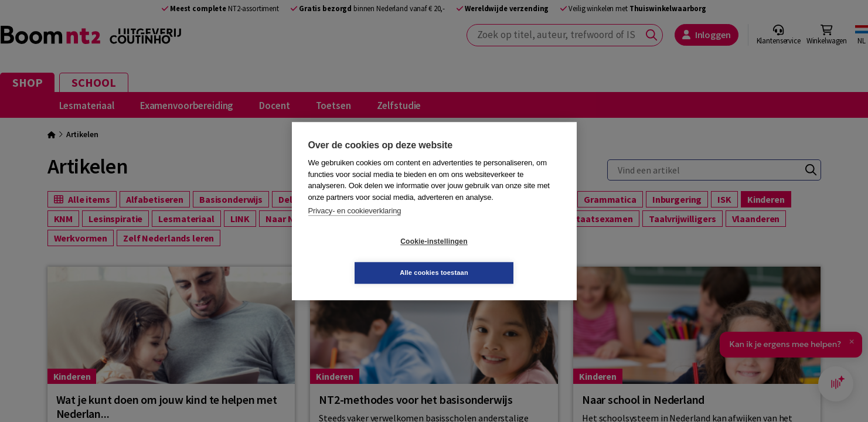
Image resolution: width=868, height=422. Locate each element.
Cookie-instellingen (364, 257)
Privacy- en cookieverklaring (355, 227)
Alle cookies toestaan (504, 257)
